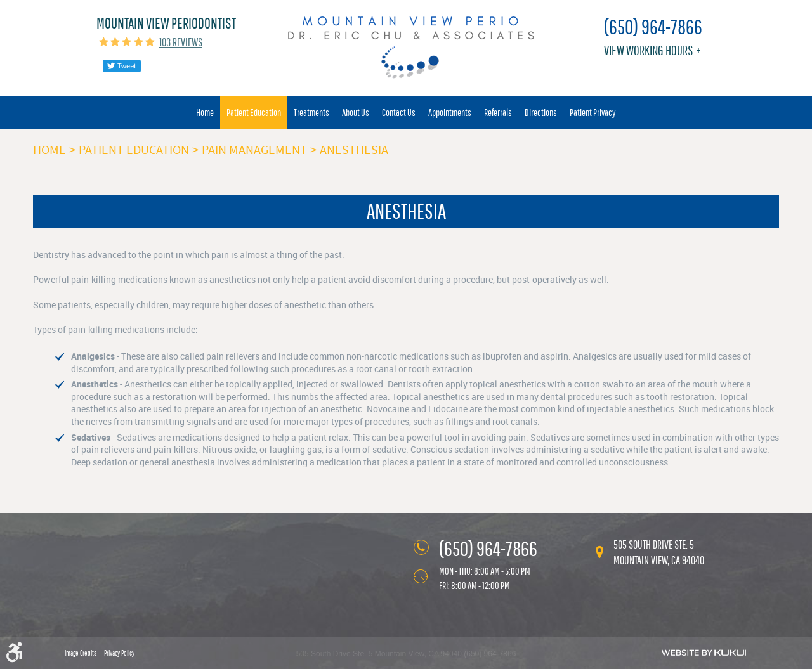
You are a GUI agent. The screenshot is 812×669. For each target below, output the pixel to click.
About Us (356, 112)
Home (205, 112)
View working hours (648, 50)
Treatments (311, 112)
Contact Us (399, 112)
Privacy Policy (119, 653)
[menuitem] (205, 112)
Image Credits (81, 653)
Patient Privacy (593, 112)
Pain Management (254, 150)
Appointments (450, 112)
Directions (541, 112)
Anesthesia (354, 150)
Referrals (498, 112)
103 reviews (181, 42)
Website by (704, 653)
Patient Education (254, 112)
